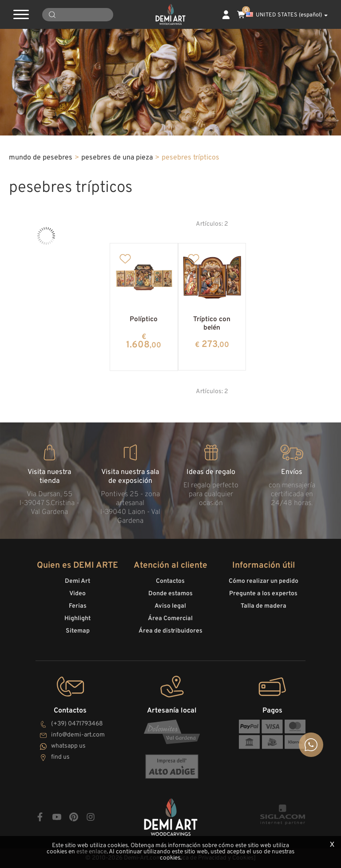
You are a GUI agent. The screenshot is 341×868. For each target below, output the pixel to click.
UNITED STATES (287, 15)
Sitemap (78, 631)
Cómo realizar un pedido (264, 581)
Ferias (78, 606)
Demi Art (77, 581)
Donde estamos (170, 594)
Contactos (170, 581)
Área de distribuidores (170, 631)
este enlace (91, 852)
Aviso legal (170, 606)
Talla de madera (264, 606)
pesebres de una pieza (117, 158)
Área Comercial (170, 619)
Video (77, 594)
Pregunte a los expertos (263, 594)
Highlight (77, 619)
